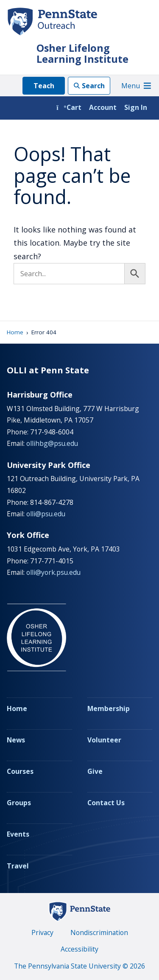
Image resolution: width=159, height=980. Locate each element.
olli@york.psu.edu (53, 572)
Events (18, 834)
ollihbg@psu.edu (52, 443)
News (16, 740)
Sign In (136, 107)
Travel (18, 866)
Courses (20, 771)
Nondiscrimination (99, 932)
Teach (44, 86)
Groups (19, 803)
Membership (109, 708)
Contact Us (106, 803)
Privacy (42, 932)
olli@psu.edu (46, 514)
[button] (131, 86)
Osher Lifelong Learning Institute (82, 54)
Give (95, 771)
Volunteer (104, 740)
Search (93, 86)
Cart (69, 107)
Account (103, 107)
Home (15, 332)
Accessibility (79, 949)
